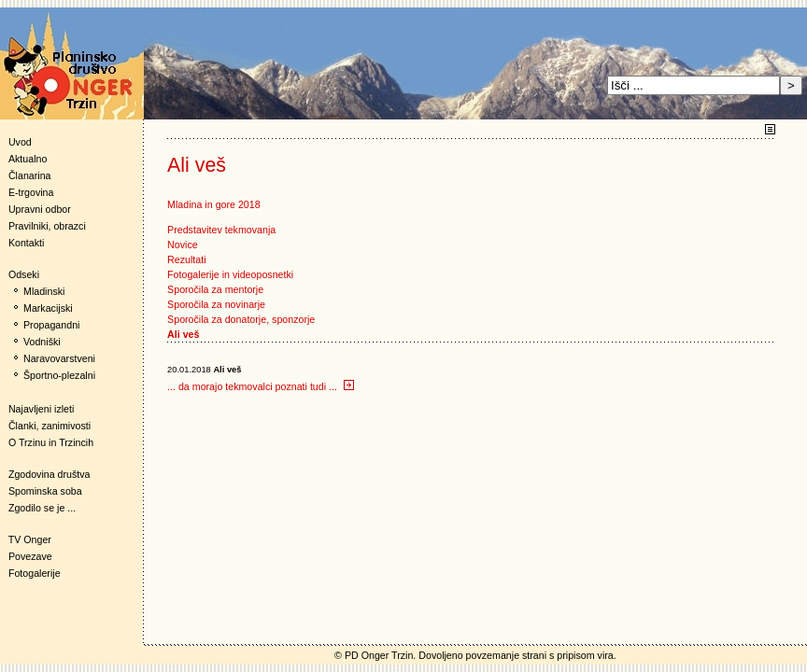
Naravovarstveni (59, 358)
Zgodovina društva (45, 474)
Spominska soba (45, 491)
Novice (183, 245)
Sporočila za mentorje (215, 289)
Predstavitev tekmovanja (221, 230)
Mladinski (44, 291)
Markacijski (48, 308)
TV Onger (26, 539)
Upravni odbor (40, 209)
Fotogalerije (35, 573)
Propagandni (51, 325)
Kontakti (27, 243)
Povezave (30, 556)
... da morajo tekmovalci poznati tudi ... (261, 386)
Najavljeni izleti (41, 409)
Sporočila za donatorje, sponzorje (241, 319)
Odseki (20, 274)
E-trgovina (31, 192)
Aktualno (28, 159)
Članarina (30, 175)
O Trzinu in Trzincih (51, 442)
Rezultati (186, 259)
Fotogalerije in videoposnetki (230, 274)
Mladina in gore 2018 (214, 204)
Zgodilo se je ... (42, 508)
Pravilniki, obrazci (47, 226)
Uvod (20, 142)
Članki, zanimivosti (50, 426)
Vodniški (42, 342)
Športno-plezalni (59, 375)
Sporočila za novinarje (216, 304)
